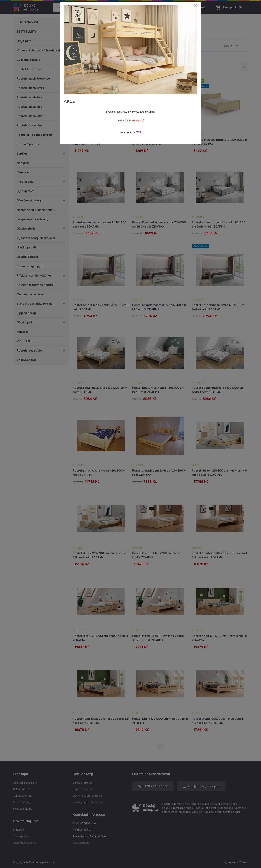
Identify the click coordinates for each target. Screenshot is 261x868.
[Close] (195, 5)
